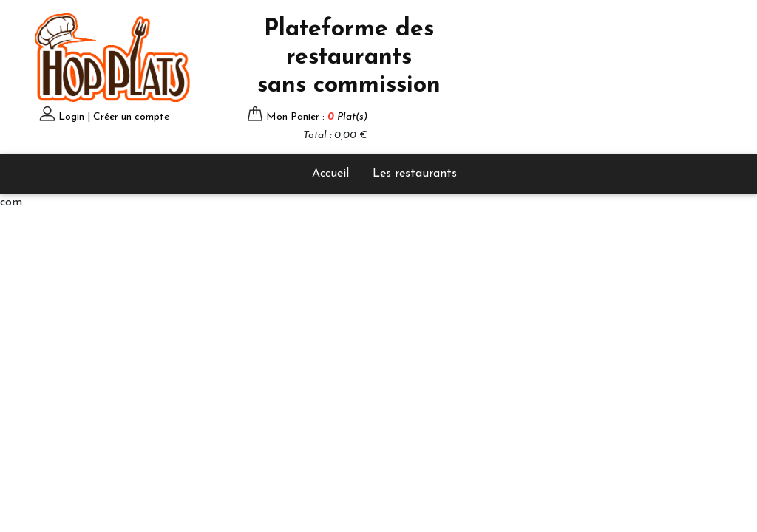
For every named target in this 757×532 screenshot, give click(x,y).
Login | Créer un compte (114, 117)
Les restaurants (415, 174)
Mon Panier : (317, 117)
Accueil (330, 174)
